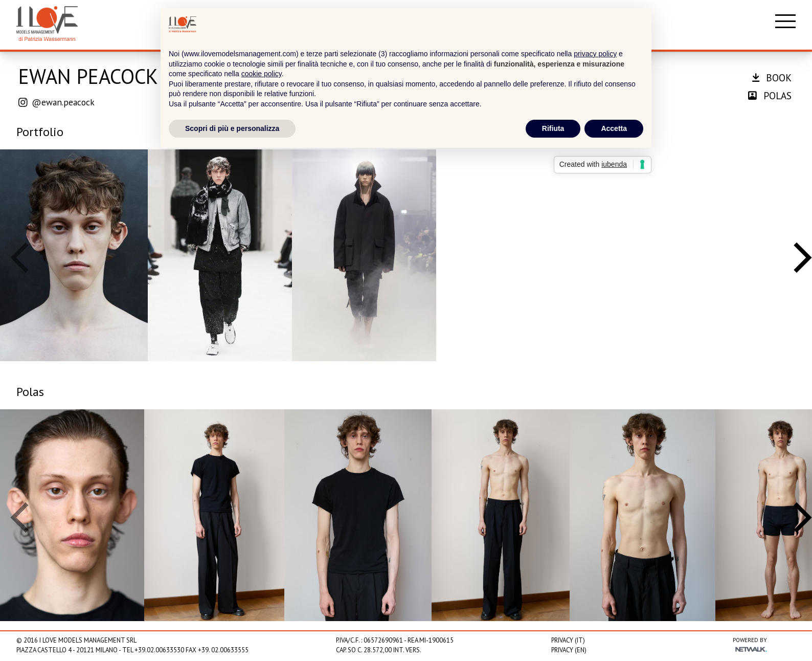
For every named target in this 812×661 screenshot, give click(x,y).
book (772, 78)
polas (770, 95)
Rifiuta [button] (553, 128)
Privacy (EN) (569, 650)
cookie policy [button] (262, 74)
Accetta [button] (614, 128)
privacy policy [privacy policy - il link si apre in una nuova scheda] (595, 54)
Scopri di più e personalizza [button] (232, 128)
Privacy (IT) (568, 640)
